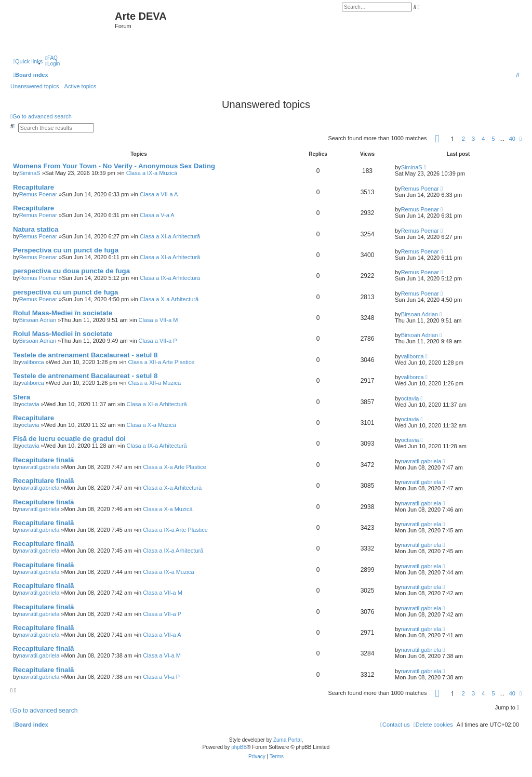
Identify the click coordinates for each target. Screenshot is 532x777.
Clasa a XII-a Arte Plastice (162, 362)
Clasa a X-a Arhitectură (169, 299)
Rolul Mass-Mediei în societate (63, 313)
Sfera (22, 397)
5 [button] (493, 139)
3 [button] (473, 139)
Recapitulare (34, 187)
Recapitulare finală (43, 460)
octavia (30, 404)
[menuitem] (51, 58)
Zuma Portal (287, 740)
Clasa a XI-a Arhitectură (170, 236)
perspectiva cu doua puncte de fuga (71, 271)
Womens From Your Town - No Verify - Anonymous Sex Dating (114, 166)
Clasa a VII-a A (159, 194)
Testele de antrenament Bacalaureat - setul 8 (85, 355)
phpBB (239, 747)
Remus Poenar (38, 194)
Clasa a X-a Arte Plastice (175, 467)
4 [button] (483, 139)
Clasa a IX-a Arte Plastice (175, 530)
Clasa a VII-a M (158, 320)
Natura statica (36, 229)
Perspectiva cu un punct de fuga (66, 250)
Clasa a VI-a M (162, 655)
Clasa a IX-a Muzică (152, 173)
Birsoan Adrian (38, 320)
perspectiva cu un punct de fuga (65, 292)
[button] (437, 139)
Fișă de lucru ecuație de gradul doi (69, 439)
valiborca (33, 362)
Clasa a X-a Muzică (151, 425)
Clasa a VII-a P (158, 341)
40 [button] (512, 139)
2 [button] (463, 139)
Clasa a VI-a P (161, 677)
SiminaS (30, 173)
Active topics (81, 86)
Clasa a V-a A (157, 215)
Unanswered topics (35, 86)
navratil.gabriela (39, 467)
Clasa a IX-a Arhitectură (170, 278)
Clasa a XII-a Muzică (155, 383)
